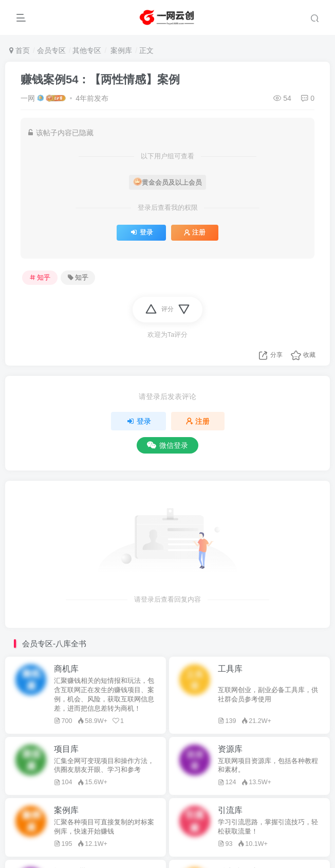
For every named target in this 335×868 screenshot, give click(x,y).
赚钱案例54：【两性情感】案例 (100, 79)
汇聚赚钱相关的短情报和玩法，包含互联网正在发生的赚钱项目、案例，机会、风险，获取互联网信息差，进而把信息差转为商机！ (104, 695)
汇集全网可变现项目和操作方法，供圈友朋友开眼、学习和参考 (104, 766)
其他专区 (87, 50)
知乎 (40, 278)
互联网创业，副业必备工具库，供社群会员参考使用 (268, 695)
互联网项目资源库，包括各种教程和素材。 (268, 766)
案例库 (120, 50)
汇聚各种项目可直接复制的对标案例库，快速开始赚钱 (104, 827)
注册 (195, 232)
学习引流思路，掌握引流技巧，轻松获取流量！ (268, 827)
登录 (141, 232)
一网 (28, 98)
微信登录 (167, 445)
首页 (20, 50)
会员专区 (51, 50)
